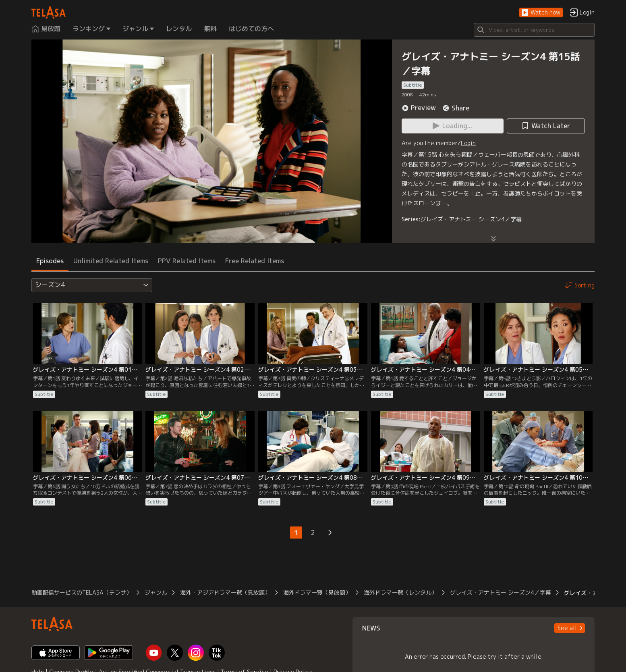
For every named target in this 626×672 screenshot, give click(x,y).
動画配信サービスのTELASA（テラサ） (82, 592)
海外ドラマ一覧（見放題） (317, 592)
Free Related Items (255, 261)
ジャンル (156, 592)
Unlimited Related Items (111, 261)
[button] (541, 13)
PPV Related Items (187, 261)
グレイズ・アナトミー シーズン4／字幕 (471, 219)
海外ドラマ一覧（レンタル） (400, 592)
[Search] (534, 30)
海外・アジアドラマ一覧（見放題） (225, 592)
